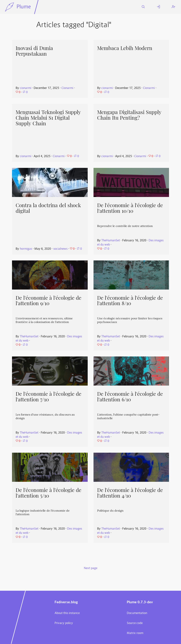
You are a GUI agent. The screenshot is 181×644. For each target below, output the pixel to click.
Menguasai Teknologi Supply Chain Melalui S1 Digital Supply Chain (48, 118)
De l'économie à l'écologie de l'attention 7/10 (48, 397)
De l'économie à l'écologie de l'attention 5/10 (48, 493)
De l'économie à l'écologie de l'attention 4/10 (130, 493)
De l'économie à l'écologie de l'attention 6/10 (130, 397)
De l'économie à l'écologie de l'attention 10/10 (130, 208)
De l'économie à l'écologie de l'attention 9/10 (48, 301)
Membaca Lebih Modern (125, 48)
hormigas (26, 249)
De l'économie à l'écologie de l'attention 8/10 (130, 301)
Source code (135, 623)
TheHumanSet (111, 241)
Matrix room (135, 633)
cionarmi (26, 88)
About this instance (67, 613)
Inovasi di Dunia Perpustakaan (34, 51)
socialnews (60, 249)
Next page (91, 568)
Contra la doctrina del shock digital (48, 208)
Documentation (137, 613)
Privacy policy (64, 623)
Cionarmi (67, 88)
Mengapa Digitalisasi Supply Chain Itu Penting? (129, 115)
